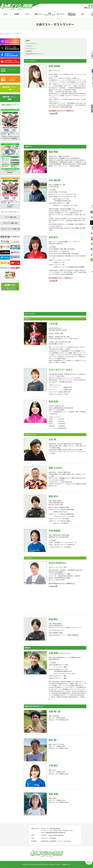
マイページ (12, 70)
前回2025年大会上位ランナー (35, 54)
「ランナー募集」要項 (10, 217)
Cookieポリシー (66, 864)
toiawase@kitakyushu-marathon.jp (55, 832)
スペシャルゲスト (32, 44)
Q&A (83, 14)
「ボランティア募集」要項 (10, 223)
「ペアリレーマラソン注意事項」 (10, 158)
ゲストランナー (31, 49)
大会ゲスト (30, 46)
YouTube (54, 114)
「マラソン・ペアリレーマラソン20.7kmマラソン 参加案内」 (10, 124)
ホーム (6, 14)
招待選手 (29, 51)
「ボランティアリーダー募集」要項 (10, 229)
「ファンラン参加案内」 (10, 193)
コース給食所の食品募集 (12, 79)
